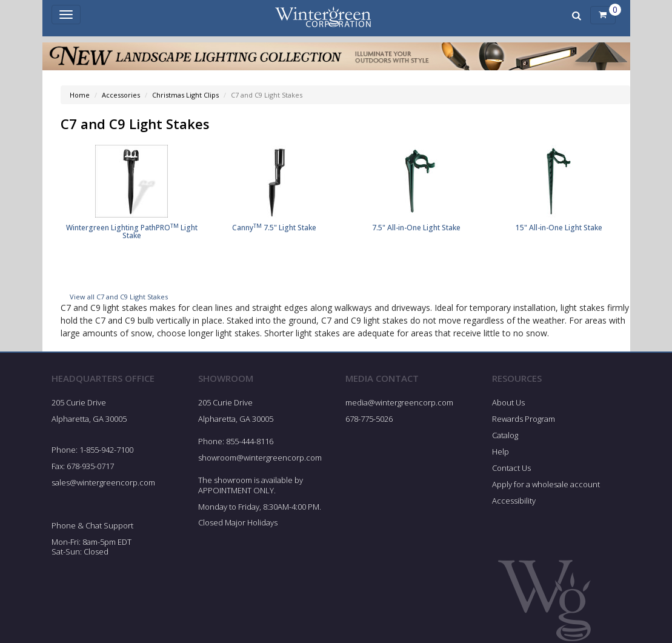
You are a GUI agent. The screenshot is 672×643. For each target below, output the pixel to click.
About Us (508, 404)
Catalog (505, 436)
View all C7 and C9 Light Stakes (119, 298)
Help (501, 453)
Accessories (121, 95)
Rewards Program (524, 420)
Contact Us (511, 469)
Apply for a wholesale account (546, 485)
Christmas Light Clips (185, 95)
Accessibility (514, 502)
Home (80, 95)
